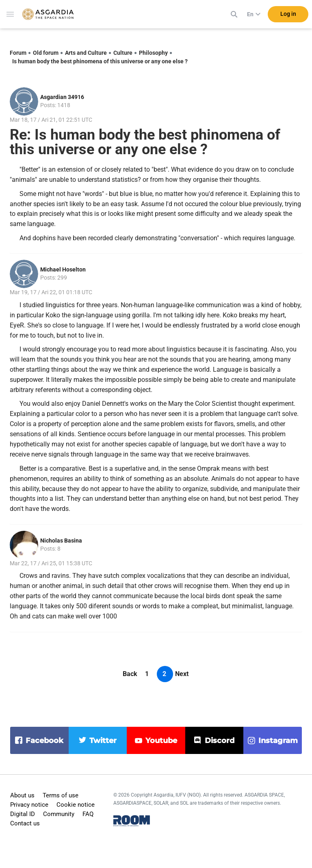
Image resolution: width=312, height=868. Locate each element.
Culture (123, 53)
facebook (44, 741)
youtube (161, 741)
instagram (278, 741)
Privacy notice (29, 805)
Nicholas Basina (61, 541)
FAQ (88, 814)
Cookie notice (76, 805)
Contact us (25, 823)
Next (182, 674)
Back (130, 674)
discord (220, 741)
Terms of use (61, 795)
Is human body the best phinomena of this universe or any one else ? (100, 61)
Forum (18, 53)
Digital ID (23, 814)
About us (22, 795)
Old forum (46, 53)
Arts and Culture (86, 53)
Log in (288, 16)
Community (59, 814)
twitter (103, 741)
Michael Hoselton (63, 269)
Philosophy (153, 53)
